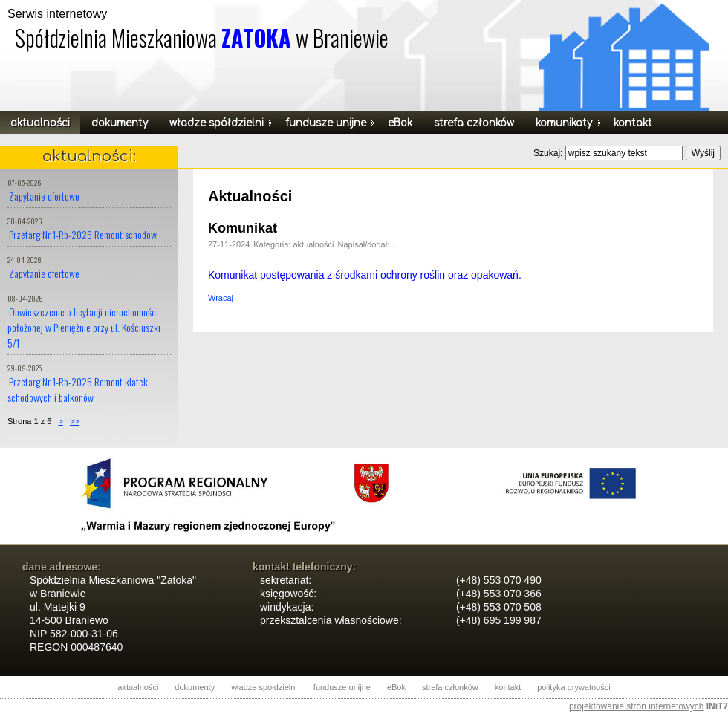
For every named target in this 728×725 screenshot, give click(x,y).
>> (75, 421)
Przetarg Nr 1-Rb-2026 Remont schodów (83, 234)
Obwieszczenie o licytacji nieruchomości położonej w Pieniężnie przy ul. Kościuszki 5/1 (84, 327)
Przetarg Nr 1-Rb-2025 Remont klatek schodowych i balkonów (78, 389)
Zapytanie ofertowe (44, 196)
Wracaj (221, 298)
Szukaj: (549, 153)
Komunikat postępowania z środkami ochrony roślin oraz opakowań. (365, 275)
